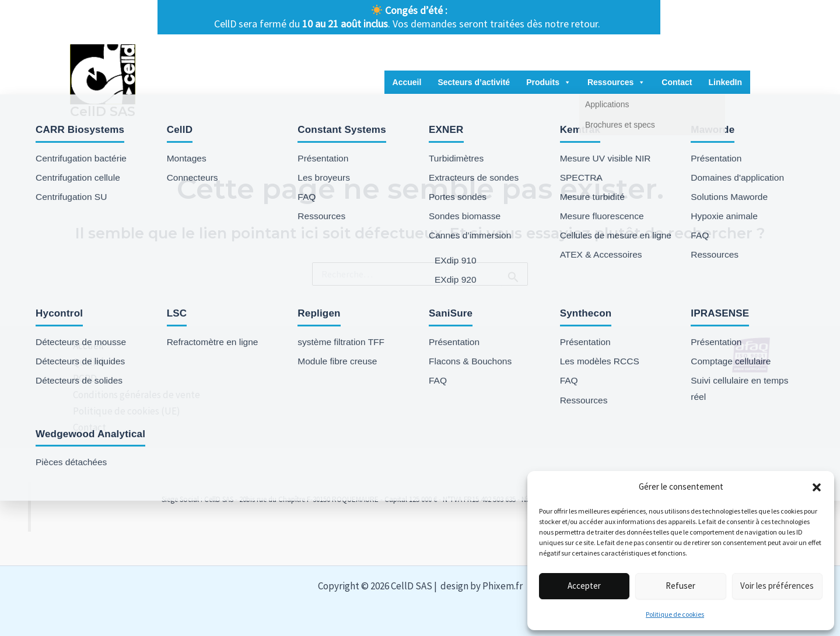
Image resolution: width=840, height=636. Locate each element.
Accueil (407, 82)
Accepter (584, 586)
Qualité (86, 362)
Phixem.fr (503, 586)
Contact (677, 82)
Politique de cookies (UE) (124, 411)
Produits (549, 82)
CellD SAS (103, 112)
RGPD (82, 378)
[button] (817, 487)
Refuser (680, 586)
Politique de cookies (675, 614)
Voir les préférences (777, 586)
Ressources (616, 82)
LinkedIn (725, 82)
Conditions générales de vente (134, 395)
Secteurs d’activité (474, 82)
